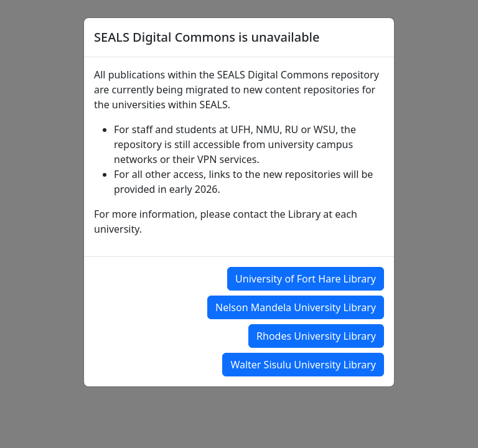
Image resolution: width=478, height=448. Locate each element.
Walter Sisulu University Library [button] (303, 365)
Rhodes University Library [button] (316, 336)
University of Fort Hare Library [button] (306, 279)
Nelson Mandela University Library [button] (296, 307)
